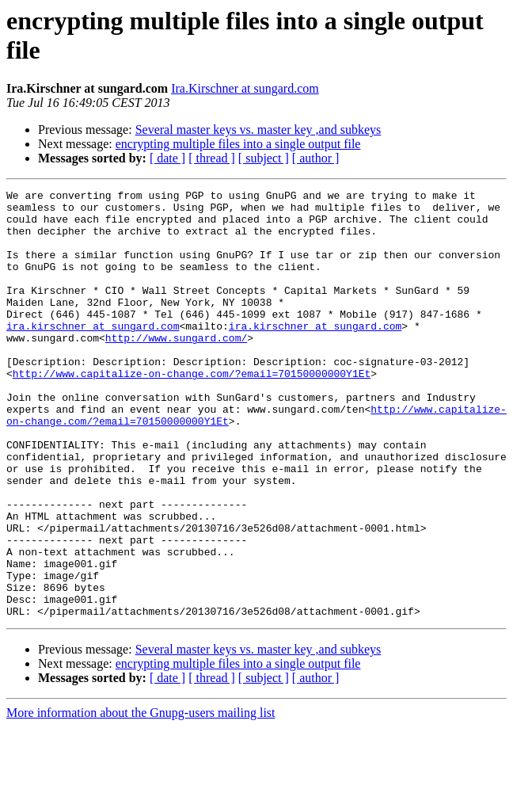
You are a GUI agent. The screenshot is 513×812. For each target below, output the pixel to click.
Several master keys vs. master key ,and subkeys (258, 130)
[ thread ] (212, 158)
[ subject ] (264, 158)
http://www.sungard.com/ (176, 368)
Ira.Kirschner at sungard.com (245, 88)
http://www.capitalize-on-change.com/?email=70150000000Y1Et (192, 411)
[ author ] (316, 158)
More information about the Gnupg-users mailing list (141, 798)
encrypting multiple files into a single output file (238, 144)
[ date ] (167, 158)
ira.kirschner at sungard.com (93, 354)
